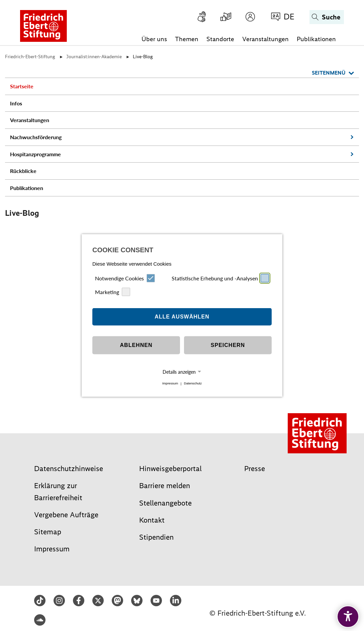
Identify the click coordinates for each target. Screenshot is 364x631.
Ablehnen (136, 345)
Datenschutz (193, 384)
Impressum (170, 384)
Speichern (228, 345)
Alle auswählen (182, 317)
